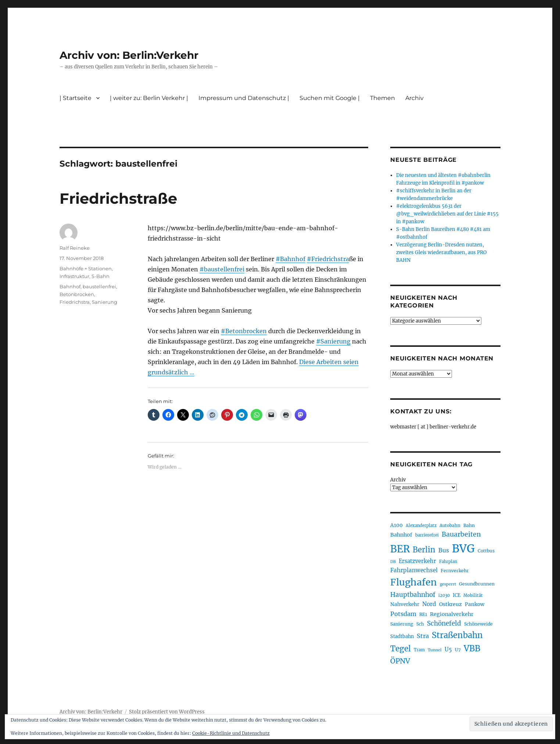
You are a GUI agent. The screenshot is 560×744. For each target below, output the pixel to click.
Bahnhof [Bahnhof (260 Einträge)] (401, 535)
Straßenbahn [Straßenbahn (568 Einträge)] (457, 635)
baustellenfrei (99, 286)
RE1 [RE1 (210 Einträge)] (423, 614)
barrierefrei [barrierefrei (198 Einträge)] (427, 535)
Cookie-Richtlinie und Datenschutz (231, 733)
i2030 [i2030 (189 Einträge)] (444, 595)
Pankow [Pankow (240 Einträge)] (475, 604)
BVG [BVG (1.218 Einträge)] (463, 549)
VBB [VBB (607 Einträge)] (472, 648)
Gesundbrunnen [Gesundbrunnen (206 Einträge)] (477, 584)
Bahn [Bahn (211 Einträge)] (469, 525)
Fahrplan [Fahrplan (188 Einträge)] (448, 562)
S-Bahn (100, 276)
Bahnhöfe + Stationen (86, 268)
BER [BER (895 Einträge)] (400, 549)
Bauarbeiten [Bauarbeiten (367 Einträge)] (461, 534)
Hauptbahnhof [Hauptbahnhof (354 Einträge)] (413, 595)
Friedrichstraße (118, 198)
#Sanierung (333, 341)
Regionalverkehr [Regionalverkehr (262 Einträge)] (452, 614)
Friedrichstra (75, 302)
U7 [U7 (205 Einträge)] (458, 650)
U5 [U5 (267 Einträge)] (448, 649)
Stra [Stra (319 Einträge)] (423, 636)
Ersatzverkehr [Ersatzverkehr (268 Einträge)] (417, 561)
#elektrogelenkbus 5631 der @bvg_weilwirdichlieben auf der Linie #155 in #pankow (447, 214)
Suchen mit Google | (330, 98)
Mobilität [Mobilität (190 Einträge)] (473, 595)
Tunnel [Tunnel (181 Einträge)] (435, 650)
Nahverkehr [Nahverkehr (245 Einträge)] (405, 604)
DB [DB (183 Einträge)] (393, 562)
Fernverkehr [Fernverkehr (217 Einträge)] (455, 571)
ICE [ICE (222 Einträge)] (457, 595)
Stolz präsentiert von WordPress (167, 712)
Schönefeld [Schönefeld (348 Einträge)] (444, 623)
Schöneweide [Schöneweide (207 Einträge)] (478, 624)
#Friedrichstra (328, 259)
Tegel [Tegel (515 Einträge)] (401, 649)
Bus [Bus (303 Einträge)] (444, 550)
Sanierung (105, 302)
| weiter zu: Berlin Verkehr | (149, 98)
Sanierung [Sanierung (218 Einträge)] (402, 624)
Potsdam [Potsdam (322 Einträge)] (403, 614)
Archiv (414, 98)
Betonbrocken (77, 294)
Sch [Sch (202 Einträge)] (420, 624)
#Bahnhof (290, 259)
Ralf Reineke (75, 248)
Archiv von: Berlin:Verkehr (129, 55)
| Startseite (76, 98)
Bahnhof (70, 286)
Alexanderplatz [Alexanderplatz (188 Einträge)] (421, 526)
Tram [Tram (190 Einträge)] (419, 650)
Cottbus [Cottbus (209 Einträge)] (486, 551)
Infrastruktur (74, 276)
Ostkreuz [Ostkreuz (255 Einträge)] (450, 604)
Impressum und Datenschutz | (244, 98)
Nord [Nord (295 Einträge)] (429, 604)
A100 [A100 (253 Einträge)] (396, 525)
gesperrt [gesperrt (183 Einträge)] (448, 584)
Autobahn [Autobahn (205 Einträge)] (450, 525)
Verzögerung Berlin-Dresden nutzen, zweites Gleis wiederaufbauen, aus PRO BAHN (441, 252)
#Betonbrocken (244, 331)
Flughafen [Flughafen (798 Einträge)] (414, 582)
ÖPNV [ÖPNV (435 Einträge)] (400, 661)
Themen (383, 98)
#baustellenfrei (222, 269)
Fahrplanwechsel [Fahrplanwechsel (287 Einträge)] (414, 570)
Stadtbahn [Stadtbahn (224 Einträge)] (402, 636)
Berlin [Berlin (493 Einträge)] (424, 550)
